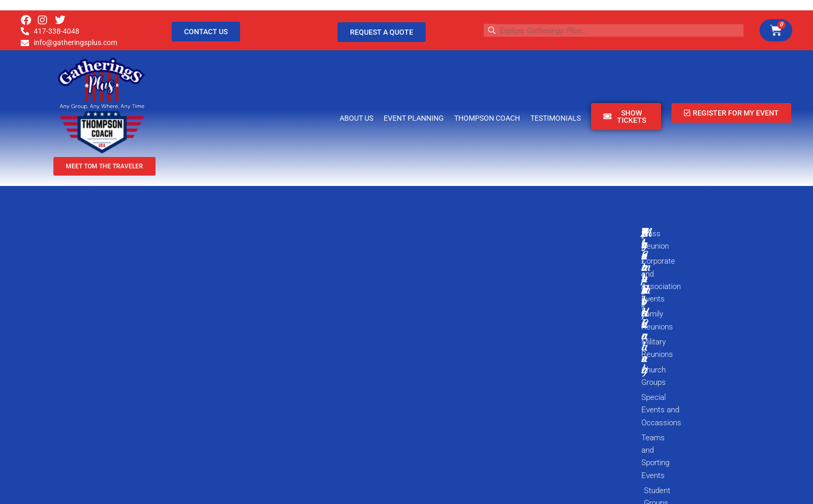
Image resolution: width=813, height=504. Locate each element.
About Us (356, 118)
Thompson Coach (487, 118)
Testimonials (556, 118)
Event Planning (414, 118)
